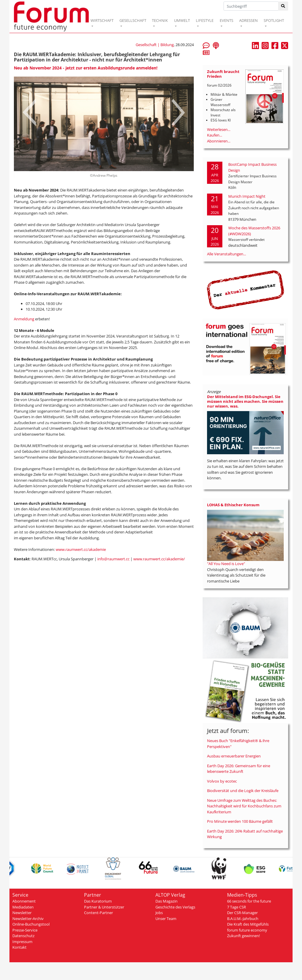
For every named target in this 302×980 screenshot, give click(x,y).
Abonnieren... (219, 141)
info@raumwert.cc (113, 559)
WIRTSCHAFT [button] (102, 20)
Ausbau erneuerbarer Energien (234, 756)
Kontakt (19, 947)
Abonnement (24, 901)
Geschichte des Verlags (175, 907)
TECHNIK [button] (160, 20)
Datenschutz (23, 936)
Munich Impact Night (247, 196)
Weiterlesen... (219, 129)
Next (178, 112)
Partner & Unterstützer (104, 907)
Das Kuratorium (98, 901)
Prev (29, 112)
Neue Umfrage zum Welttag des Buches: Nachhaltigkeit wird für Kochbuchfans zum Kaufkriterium (244, 806)
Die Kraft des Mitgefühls (248, 924)
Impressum (22, 942)
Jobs (159, 913)
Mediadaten (23, 907)
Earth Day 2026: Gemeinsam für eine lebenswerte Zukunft (239, 769)
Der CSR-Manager (242, 913)
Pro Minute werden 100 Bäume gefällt (240, 821)
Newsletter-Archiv (28, 919)
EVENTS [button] (226, 20)
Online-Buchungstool (31, 924)
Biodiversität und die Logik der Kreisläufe (243, 791)
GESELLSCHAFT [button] (133, 20)
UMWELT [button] (182, 20)
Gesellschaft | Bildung (155, 45)
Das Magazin (166, 901)
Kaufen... (215, 135)
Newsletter (22, 913)
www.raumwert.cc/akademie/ (159, 559)
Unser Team (166, 919)
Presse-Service (25, 930)
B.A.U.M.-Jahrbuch (243, 919)
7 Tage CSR (237, 907)
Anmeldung (24, 319)
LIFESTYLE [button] (205, 20)
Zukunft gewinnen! (243, 936)
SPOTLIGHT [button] (274, 20)
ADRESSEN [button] (248, 20)
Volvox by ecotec (222, 781)
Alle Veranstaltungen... (226, 254)
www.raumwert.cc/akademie (81, 549)
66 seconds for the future (249, 901)
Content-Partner (99, 913)
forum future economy (247, 930)
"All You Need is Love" (226, 564)
